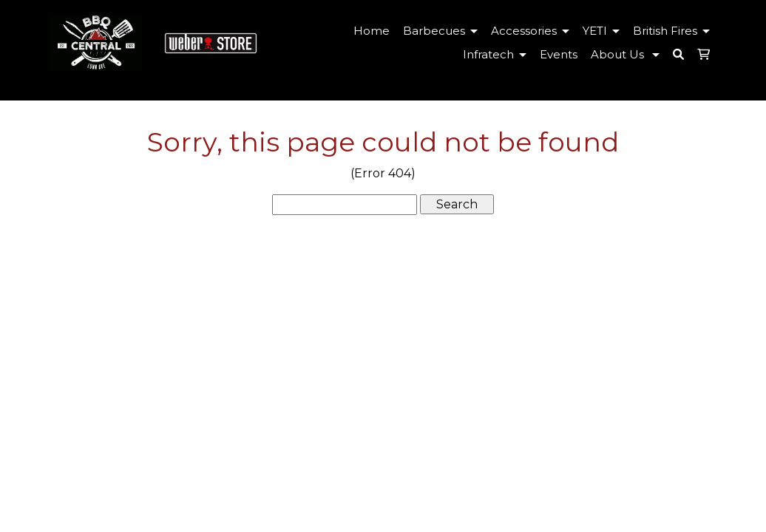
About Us (628, 54)
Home (372, 31)
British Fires (674, 31)
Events (559, 54)
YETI (604, 31)
